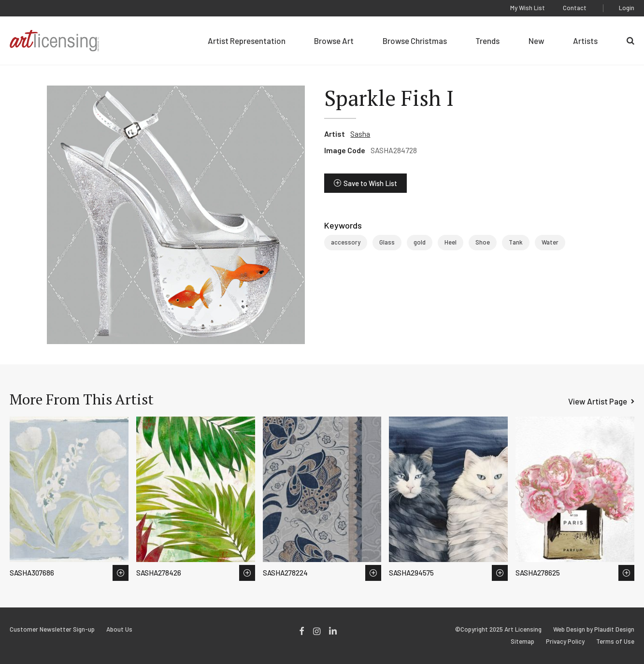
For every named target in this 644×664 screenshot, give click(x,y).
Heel (451, 242)
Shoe (483, 242)
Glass (387, 242)
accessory (346, 242)
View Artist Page (598, 401)
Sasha (360, 134)
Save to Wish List (370, 183)
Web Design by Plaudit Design (594, 629)
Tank (516, 242)
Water (550, 242)
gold (420, 242)
